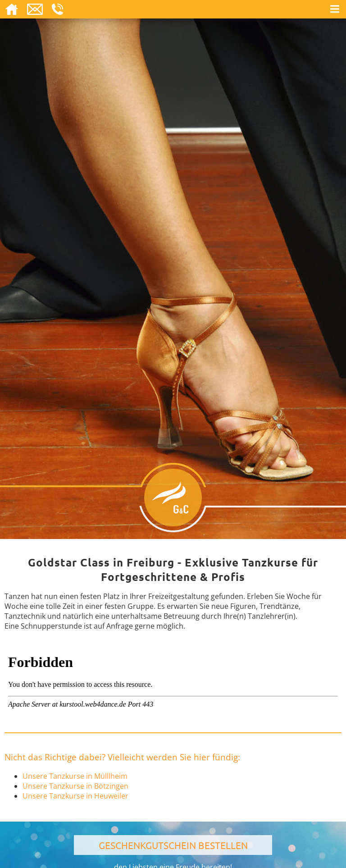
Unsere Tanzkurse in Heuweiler (75, 796)
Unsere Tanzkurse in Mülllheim (75, 776)
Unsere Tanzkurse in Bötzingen (75, 786)
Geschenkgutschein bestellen (173, 845)
